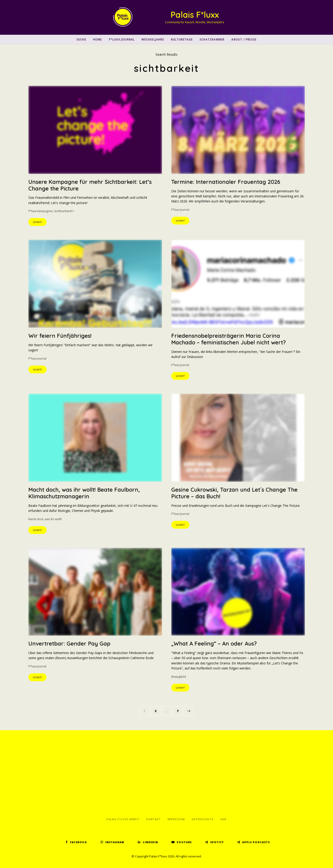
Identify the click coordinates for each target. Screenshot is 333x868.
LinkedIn (151, 842)
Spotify (217, 842)
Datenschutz (203, 819)
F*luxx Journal (122, 39)
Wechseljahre (153, 39)
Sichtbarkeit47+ (64, 211)
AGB (223, 819)
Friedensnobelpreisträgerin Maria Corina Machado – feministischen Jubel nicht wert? (229, 339)
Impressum (176, 819)
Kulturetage (182, 39)
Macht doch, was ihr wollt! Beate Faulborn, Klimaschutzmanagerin (85, 493)
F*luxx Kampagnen (41, 211)
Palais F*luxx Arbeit (123, 819)
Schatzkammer (212, 39)
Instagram (115, 842)
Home (98, 39)
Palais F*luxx (195, 15)
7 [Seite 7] (180, 710)
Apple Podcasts (256, 842)
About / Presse (244, 39)
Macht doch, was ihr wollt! (45, 519)
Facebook (78, 842)
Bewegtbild (179, 677)
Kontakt (153, 819)
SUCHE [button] (81, 39)
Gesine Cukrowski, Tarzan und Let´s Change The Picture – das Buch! (234, 493)
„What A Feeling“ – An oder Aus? (214, 643)
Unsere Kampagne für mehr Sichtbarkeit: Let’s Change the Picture (90, 185)
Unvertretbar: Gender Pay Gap (69, 643)
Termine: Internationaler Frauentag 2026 (226, 182)
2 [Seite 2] (158, 710)
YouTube (184, 842)
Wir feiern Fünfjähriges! (60, 336)
